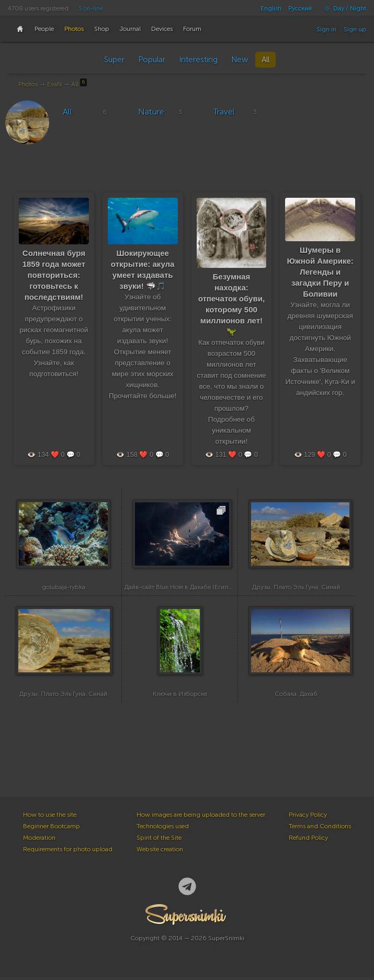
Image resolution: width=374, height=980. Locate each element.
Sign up (355, 29)
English (271, 8)
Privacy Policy (308, 818)
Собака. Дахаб (296, 696)
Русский (300, 8)
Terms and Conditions (320, 829)
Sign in (326, 29)
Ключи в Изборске (180, 697)
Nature (151, 112)
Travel (224, 112)
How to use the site (50, 818)
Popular (152, 60)
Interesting (198, 60)
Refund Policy (308, 841)
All (265, 60)
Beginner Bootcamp (52, 829)
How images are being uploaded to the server (201, 818)
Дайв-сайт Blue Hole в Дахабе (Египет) (180, 589)
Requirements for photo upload (68, 852)
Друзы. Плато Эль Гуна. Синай (296, 589)
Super (114, 60)
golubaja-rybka (64, 589)
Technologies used (163, 829)
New (240, 60)
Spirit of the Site (159, 841)
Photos (28, 84)
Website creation (160, 852)
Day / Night (342, 8)
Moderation (39, 841)
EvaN (54, 84)
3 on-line (90, 8)
